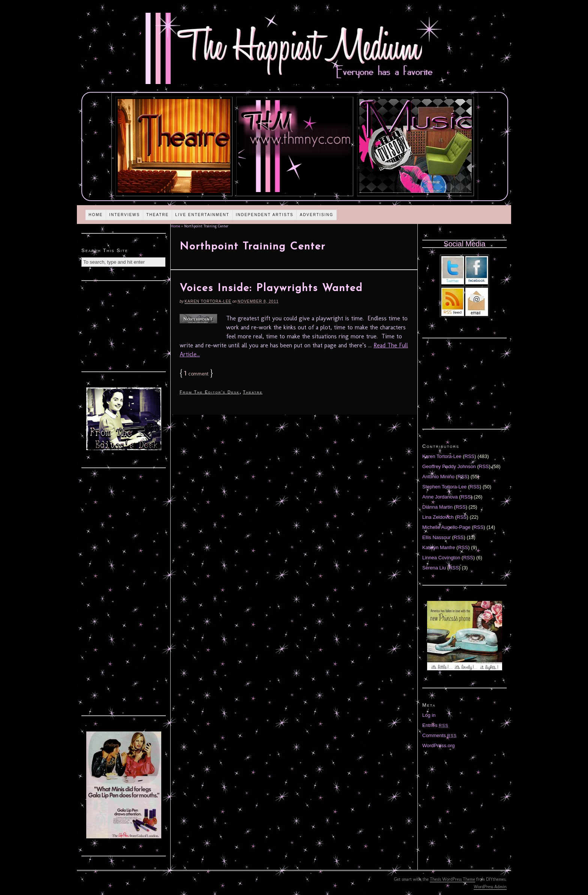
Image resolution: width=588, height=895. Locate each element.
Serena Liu (434, 568)
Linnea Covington (441, 558)
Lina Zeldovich (438, 517)
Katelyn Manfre (439, 547)
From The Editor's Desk (210, 392)
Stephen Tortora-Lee (444, 487)
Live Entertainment (202, 215)
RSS (470, 456)
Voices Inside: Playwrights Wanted (271, 288)
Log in (429, 715)
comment (196, 374)
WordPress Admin (490, 887)
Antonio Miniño (438, 477)
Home (96, 215)
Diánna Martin (437, 507)
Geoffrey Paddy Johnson (449, 466)
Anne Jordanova (440, 497)
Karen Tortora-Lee (208, 301)
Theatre (157, 215)
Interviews (124, 215)
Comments (439, 735)
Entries (435, 725)
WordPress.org (438, 746)
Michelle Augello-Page (446, 527)
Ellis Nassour (436, 537)
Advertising (316, 215)
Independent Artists (265, 215)
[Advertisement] (124, 325)
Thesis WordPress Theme (452, 879)
